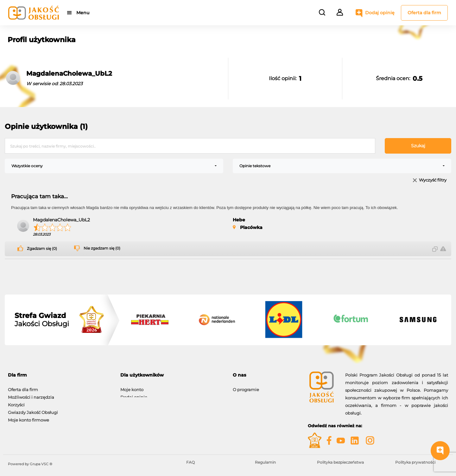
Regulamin (265, 462)
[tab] (59, 375)
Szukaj (418, 146)
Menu (83, 13)
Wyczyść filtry (433, 180)
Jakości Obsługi (42, 320)
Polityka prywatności (415, 462)
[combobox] (114, 166)
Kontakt (241, 394)
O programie (246, 386)
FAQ (190, 462)
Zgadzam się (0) (42, 249)
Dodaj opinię (380, 13)
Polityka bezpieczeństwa (340, 462)
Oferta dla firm (424, 13)
